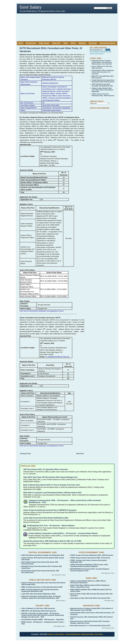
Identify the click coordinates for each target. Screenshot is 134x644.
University (93, 43)
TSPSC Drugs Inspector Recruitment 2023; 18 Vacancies (90, 558)
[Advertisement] (67, 27)
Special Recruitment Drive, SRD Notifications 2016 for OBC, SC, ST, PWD (52, 541)
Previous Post (26, 454)
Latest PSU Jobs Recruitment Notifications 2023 (38, 594)
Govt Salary (31, 7)
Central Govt (31, 43)
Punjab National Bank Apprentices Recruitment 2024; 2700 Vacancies (103, 81)
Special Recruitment (108, 43)
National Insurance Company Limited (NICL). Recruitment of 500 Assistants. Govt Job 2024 (102, 62)
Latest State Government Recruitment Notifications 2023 (46, 518)
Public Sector (44, 43)
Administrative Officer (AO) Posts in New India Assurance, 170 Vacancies (103, 72)
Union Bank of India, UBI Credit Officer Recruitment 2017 (90, 598)
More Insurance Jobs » (108, 628)
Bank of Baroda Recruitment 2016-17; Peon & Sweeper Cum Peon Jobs (52, 485)
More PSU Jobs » (61, 601)
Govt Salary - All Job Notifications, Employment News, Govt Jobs (79, 634)
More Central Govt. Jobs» (59, 575)
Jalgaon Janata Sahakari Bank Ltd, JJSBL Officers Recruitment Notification (102, 90)
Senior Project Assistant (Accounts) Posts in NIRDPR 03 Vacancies (50, 510)
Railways (82, 43)
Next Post (80, 454)
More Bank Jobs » (110, 601)
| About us (51, 634)
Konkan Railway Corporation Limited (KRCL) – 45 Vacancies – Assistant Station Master (63, 533)
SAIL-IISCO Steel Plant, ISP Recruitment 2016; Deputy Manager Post (50, 477)
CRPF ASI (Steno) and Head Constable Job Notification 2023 (102, 85)
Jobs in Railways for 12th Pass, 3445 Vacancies (38, 608)
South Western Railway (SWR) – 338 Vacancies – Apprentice (43, 620)
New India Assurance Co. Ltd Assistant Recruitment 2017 (90, 626)
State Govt (56, 43)
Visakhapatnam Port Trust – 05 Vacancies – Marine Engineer (51, 526)
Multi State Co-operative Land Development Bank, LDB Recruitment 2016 (52, 493)
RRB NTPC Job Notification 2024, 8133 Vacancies (39, 611)
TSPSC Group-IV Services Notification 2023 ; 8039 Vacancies (103, 95)
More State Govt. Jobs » (108, 573)
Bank (66, 43)
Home (21, 43)
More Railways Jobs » (60, 626)
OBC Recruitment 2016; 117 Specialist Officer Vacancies (46, 469)
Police (73, 43)
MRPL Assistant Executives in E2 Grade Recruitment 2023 (42, 587)
